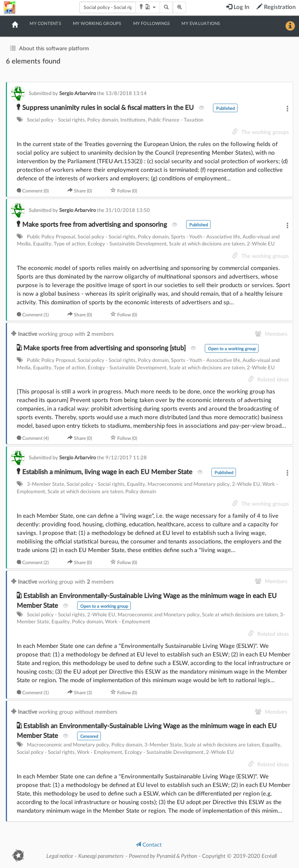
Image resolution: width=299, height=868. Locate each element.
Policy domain (103, 120)
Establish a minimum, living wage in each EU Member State (105, 472)
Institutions (133, 120)
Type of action (69, 244)
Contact (149, 845)
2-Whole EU (261, 244)
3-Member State (46, 484)
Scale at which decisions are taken (207, 244)
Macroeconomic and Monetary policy (189, 484)
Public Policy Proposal (51, 237)
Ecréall (269, 856)
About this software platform (54, 49)
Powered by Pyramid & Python (163, 856)
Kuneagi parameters (101, 856)
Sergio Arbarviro (78, 94)
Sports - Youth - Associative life (206, 237)
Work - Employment (128, 622)
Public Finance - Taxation (176, 120)
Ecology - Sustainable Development (127, 244)
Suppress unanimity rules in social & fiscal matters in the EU (106, 108)
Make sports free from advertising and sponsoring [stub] (102, 348)
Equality (42, 244)
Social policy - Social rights (56, 120)
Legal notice (60, 856)
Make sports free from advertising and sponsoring (93, 225)
